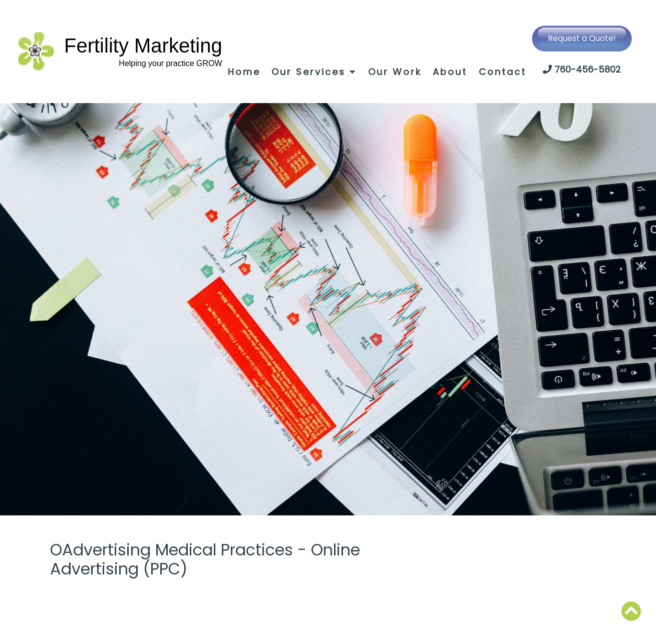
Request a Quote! (582, 38)
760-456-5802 (588, 69)
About (450, 72)
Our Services (314, 72)
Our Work (395, 72)
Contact (503, 72)
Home (244, 72)
